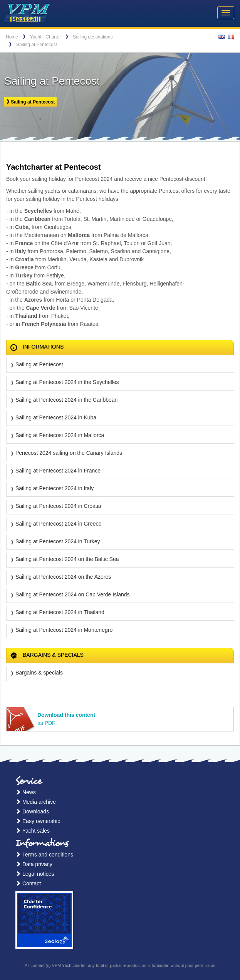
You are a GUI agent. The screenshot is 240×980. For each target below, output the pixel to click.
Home (12, 37)
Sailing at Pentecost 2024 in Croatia (58, 506)
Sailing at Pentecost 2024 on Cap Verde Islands (73, 594)
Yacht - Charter (45, 37)
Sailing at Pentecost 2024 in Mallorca (60, 435)
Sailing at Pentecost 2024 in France (58, 471)
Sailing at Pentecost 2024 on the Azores (63, 577)
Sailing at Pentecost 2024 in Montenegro (64, 630)
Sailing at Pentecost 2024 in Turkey (58, 541)
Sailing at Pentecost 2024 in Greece (58, 524)
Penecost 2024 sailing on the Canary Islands (69, 453)
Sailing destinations (93, 37)
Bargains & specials (39, 673)
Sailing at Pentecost (37, 45)
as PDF (66, 719)
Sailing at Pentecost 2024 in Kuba (56, 417)
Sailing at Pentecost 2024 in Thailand (60, 612)
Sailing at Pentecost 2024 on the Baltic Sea (67, 559)
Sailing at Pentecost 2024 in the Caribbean (66, 400)
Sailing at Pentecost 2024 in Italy (55, 488)
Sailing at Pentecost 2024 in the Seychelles (67, 382)
